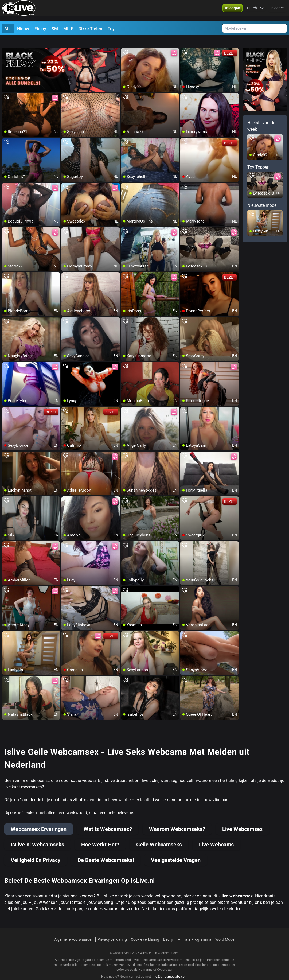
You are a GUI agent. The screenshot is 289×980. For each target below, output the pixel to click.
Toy (111, 29)
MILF (68, 29)
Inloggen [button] (278, 11)
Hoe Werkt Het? (100, 835)
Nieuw (23, 29)
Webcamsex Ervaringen (39, 819)
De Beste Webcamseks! (106, 850)
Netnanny (146, 960)
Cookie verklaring (145, 930)
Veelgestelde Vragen (176, 850)
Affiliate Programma (195, 930)
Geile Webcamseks (159, 835)
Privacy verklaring (112, 930)
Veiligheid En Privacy (36, 850)
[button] (233, 11)
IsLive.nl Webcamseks (37, 835)
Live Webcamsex (242, 819)
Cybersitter (165, 960)
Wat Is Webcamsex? (108, 819)
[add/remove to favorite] (125, 43)
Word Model (225, 930)
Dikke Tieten (90, 29)
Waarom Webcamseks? (177, 819)
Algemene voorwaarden (74, 930)
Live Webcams (216, 835)
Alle (8, 29)
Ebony (40, 29)
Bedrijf (169, 930)
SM (55, 29)
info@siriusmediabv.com (170, 967)
